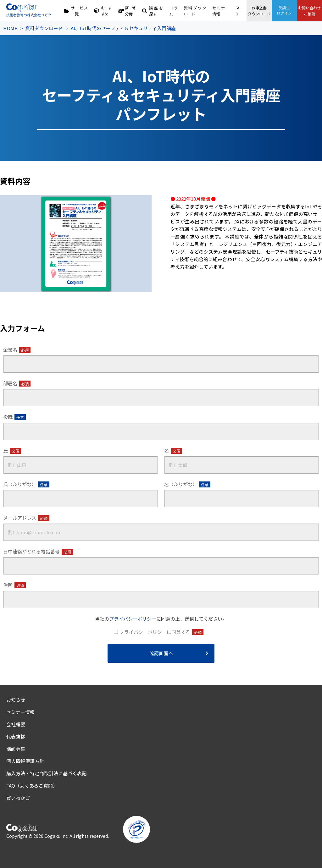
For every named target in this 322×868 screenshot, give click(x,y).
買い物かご (18, 798)
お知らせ (16, 700)
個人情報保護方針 (25, 761)
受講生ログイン (284, 11)
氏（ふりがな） (26, 484)
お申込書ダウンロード (259, 11)
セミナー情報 (221, 11)
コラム (173, 11)
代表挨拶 (16, 736)
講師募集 (16, 749)
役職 (14, 417)
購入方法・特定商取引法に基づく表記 (46, 773)
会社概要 (16, 724)
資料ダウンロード (195, 11)
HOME (10, 28)
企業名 (17, 350)
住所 (14, 585)
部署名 (17, 383)
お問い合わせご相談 (309, 11)
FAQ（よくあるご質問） (32, 786)
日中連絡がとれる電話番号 (38, 552)
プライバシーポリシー (133, 619)
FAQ (237, 11)
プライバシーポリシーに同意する (161, 632)
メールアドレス (26, 518)
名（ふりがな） (187, 484)
